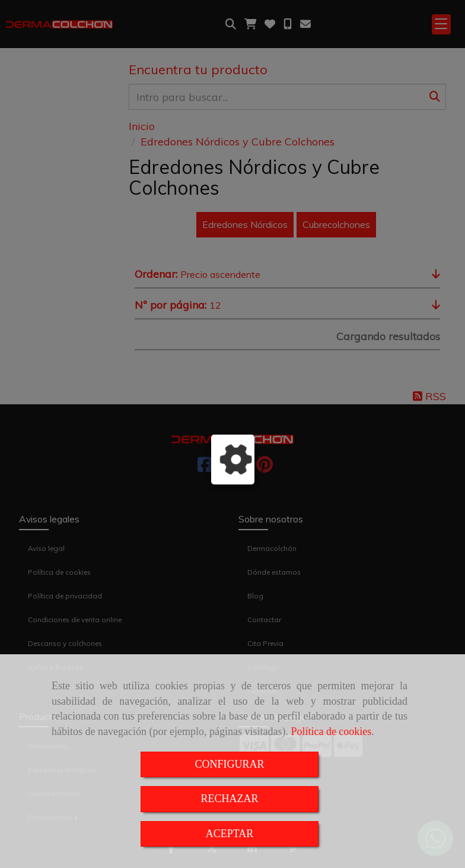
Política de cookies (331, 731)
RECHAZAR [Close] (229, 799)
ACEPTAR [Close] (230, 834)
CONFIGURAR (229, 764)
